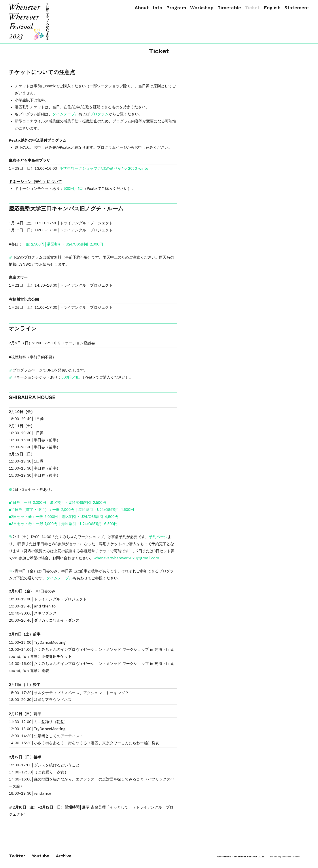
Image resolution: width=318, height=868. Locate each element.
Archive (64, 856)
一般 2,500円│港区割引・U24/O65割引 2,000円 (63, 244)
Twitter (17, 856)
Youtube (41, 856)
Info (158, 8)
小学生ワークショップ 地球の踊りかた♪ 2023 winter (105, 168)
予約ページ (158, 537)
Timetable (229, 8)
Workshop (202, 8)
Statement (297, 8)
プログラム (99, 114)
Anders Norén (291, 857)
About (142, 8)
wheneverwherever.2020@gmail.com (126, 558)
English (272, 8)
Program (176, 8)
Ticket (252, 8)
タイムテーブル (65, 114)
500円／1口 (73, 188)
